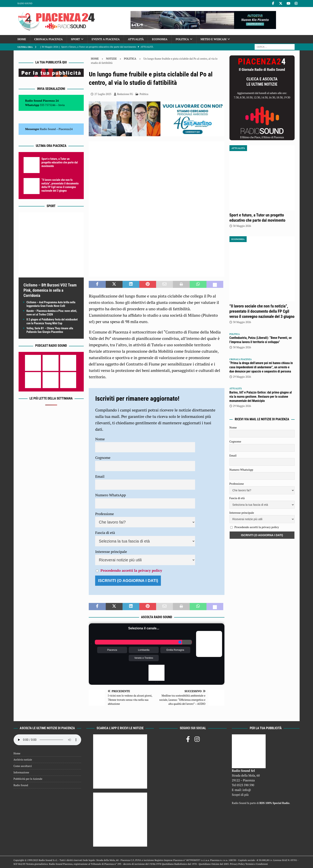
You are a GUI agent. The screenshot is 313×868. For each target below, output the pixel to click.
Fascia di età (105, 533)
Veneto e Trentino (144, 658)
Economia (160, 39)
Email (100, 476)
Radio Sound (25, 3)
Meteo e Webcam (213, 39)
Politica (182, 39)
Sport (75, 39)
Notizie (111, 59)
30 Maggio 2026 (242, 226)
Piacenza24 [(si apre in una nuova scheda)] (66, 129)
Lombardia (144, 650)
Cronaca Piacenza (48, 39)
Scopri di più (240, 795)
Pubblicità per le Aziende (28, 779)
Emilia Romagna (175, 650)
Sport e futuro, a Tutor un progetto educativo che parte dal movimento (60, 162)
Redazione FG (125, 94)
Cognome (103, 458)
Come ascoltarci (23, 766)
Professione (104, 514)
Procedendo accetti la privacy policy (131, 570)
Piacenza (112, 650)
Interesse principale (111, 552)
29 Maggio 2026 (242, 377)
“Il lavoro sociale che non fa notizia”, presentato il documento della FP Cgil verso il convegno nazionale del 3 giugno (262, 311)
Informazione (21, 772)
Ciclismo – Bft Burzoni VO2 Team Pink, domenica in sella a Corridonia (50, 290)
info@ (247, 790)
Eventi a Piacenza (106, 39)
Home (22, 39)
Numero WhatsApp (110, 495)
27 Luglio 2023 (103, 94)
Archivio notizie (23, 760)
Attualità (136, 39)
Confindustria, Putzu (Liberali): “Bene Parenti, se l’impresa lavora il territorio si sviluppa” (261, 340)
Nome (100, 439)
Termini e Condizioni (256, 864)
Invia (62, 105)
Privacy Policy (237, 864)
